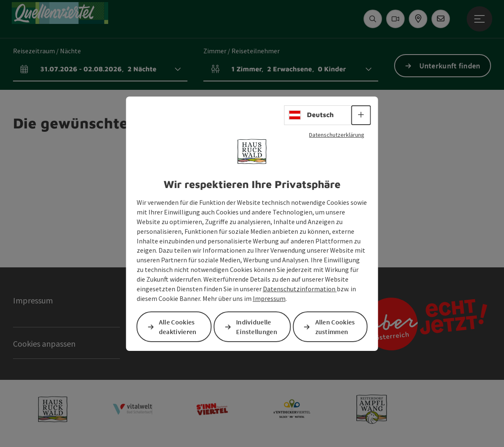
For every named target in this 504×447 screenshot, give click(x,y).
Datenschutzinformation (300, 289)
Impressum (269, 298)
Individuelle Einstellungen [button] (257, 327)
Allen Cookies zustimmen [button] (335, 327)
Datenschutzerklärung (337, 134)
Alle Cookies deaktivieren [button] (178, 327)
